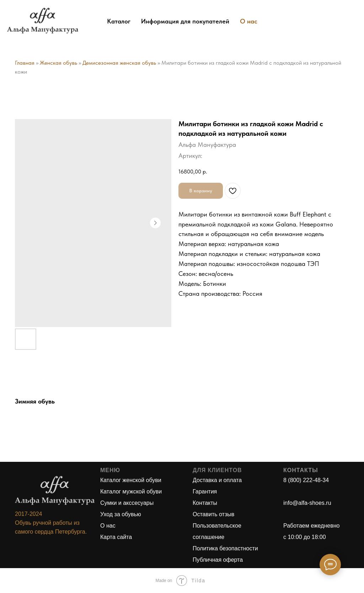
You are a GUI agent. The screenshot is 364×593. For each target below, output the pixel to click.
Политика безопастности (225, 548)
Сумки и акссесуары (127, 503)
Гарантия (205, 492)
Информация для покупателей (185, 21)
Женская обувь (58, 63)
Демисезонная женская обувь (119, 63)
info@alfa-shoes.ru (307, 503)
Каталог (119, 21)
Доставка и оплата (217, 480)
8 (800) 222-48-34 (306, 480)
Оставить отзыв (213, 514)
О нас (249, 21)
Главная (25, 63)
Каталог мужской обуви (131, 492)
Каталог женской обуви (131, 480)
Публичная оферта (218, 560)
